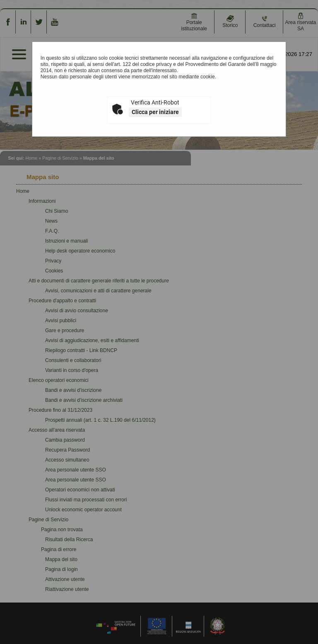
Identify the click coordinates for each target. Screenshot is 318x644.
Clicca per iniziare (155, 112)
